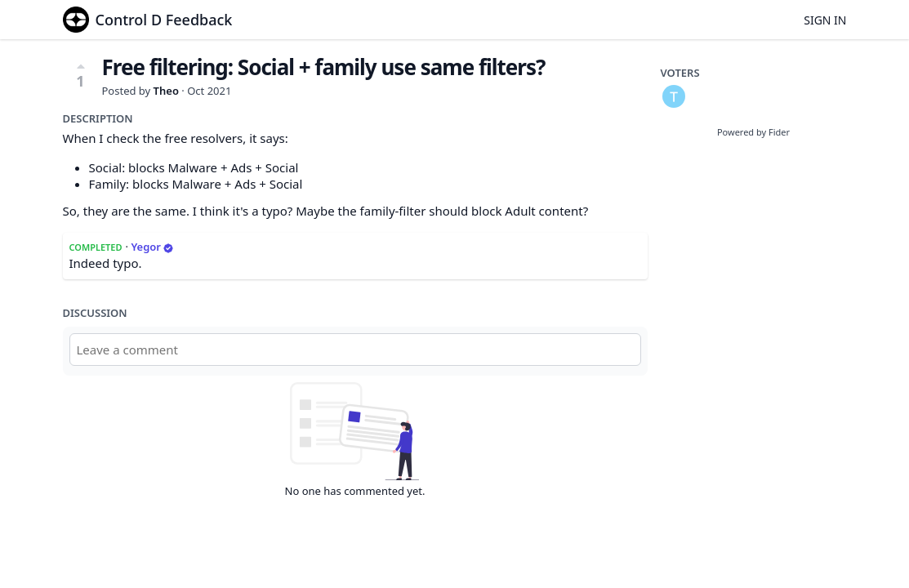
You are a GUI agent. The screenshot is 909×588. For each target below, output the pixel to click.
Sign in (825, 20)
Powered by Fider (753, 132)
